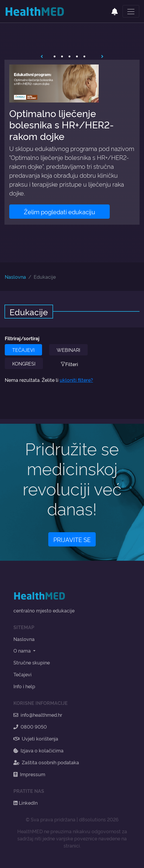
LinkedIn (25, 803)
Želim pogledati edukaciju (59, 212)
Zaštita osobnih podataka (46, 762)
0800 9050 (30, 727)
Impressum (29, 774)
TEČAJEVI (23, 350)
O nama (23, 650)
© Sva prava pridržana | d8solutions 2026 (72, 819)
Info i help (24, 686)
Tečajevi (23, 674)
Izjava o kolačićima (38, 750)
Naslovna (15, 277)
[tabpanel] (72, 142)
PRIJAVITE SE (72, 539)
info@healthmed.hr (38, 715)
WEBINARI (68, 350)
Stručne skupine (32, 662)
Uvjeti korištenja (36, 738)
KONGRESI (24, 363)
